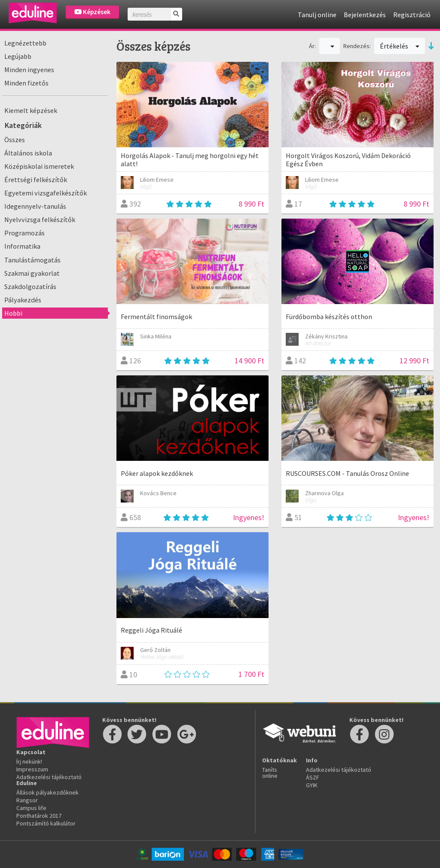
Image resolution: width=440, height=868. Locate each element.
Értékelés (400, 46)
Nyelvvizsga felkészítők (40, 219)
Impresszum (32, 769)
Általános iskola (28, 153)
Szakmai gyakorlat (32, 273)
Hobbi (13, 313)
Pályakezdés (23, 300)
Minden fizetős (26, 83)
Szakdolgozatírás (30, 286)
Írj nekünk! (29, 761)
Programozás (24, 233)
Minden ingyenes (29, 70)
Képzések (92, 12)
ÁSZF (313, 777)
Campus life (31, 808)
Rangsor (27, 800)
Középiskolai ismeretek (39, 166)
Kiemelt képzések (31, 110)
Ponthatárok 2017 (39, 816)
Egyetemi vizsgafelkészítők (46, 193)
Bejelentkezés (365, 15)
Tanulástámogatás (32, 260)
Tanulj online (317, 15)
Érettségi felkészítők (36, 180)
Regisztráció (412, 15)
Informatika (22, 246)
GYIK (312, 785)
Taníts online (270, 773)
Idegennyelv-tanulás (35, 206)
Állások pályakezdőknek (47, 792)
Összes (15, 140)
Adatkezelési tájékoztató (49, 777)
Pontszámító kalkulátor (46, 823)
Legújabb (18, 56)
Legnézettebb (25, 43)
